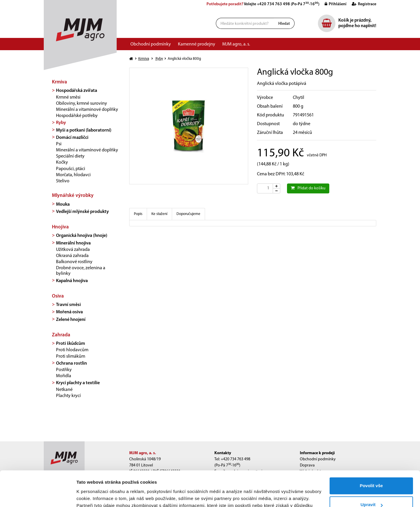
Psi (59, 144)
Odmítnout (371, 491)
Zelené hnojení (71, 320)
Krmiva (60, 82)
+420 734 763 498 (273, 4)
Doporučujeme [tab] (188, 214)
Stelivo (63, 181)
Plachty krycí (68, 396)
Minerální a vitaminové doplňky (87, 110)
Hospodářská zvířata (77, 91)
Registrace (362, 4)
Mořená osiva (69, 312)
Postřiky (64, 370)
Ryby (61, 123)
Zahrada (61, 335)
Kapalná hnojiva (72, 281)
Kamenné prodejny (197, 44)
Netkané (64, 390)
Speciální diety (70, 156)
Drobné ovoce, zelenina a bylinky (81, 271)
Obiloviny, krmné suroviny (82, 104)
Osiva (58, 296)
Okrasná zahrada (72, 256)
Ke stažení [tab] (159, 214)
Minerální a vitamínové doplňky (87, 150)
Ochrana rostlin (71, 363)
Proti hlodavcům (72, 350)
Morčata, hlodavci (73, 175)
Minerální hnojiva (73, 243)
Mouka (63, 204)
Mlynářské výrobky (73, 196)
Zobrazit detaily (93, 495)
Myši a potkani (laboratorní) (84, 130)
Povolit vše (371, 453)
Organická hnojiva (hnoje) (82, 236)
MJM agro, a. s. (236, 44)
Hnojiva (60, 227)
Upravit (372, 472)
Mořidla (64, 376)
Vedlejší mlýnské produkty (82, 212)
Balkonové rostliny (74, 262)
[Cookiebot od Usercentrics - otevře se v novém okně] (38, 496)
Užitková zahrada (73, 250)
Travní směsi (68, 305)
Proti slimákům (71, 356)
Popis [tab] (138, 214)
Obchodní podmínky (151, 44)
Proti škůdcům (71, 344)
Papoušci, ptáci (71, 169)
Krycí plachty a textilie (78, 383)
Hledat (284, 24)
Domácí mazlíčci (72, 138)
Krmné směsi (68, 97)
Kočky (62, 162)
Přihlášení (333, 4)
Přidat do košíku (308, 188)
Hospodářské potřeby (77, 116)
